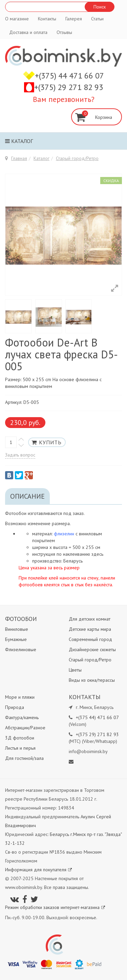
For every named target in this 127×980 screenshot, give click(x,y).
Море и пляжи (20, 697)
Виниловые (17, 629)
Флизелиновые (21, 649)
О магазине (17, 19)
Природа (15, 707)
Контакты (47, 19)
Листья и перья (20, 748)
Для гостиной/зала (24, 758)
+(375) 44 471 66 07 (69, 76)
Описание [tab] (27, 496)
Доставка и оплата (28, 32)
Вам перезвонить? (64, 99)
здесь (97, 554)
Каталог (19, 141)
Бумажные (16, 639)
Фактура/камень (22, 717)
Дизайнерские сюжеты (92, 649)
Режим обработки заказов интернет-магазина (55, 907)
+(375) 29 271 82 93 (69, 87)
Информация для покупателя (38, 870)
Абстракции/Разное (25, 728)
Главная (19, 158)
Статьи (97, 19)
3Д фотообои (20, 738)
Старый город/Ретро (77, 158)
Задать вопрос (20, 455)
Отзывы (64, 32)
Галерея (74, 19)
